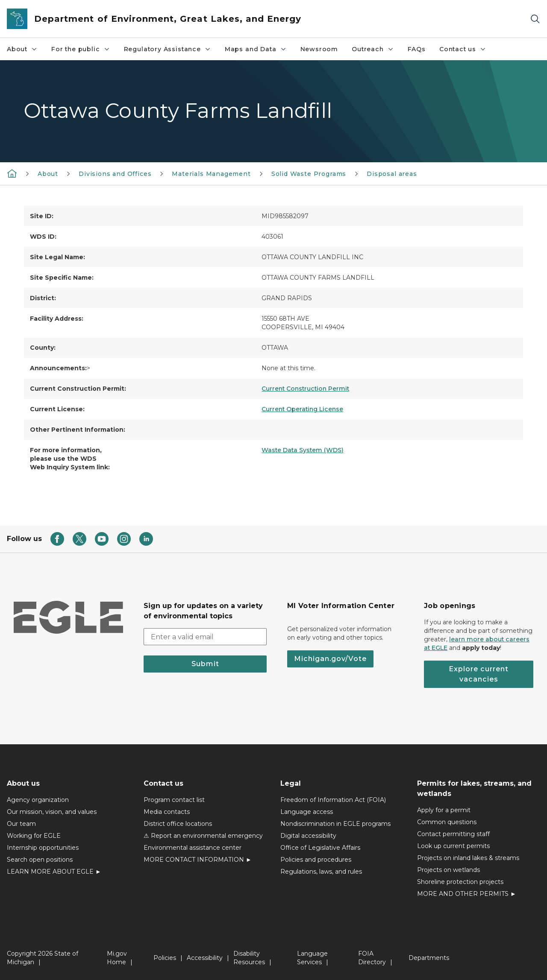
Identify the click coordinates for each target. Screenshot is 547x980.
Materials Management (211, 174)
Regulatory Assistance (168, 49)
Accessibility (205, 958)
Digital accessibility (308, 836)
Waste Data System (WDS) (303, 450)
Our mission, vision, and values (52, 812)
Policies (165, 958)
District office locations (178, 824)
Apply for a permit (444, 810)
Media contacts (167, 812)
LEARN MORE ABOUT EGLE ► (54, 872)
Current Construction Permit (305, 389)
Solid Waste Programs (309, 174)
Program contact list (174, 800)
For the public (81, 49)
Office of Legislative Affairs (320, 848)
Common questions (447, 822)
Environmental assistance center (193, 848)
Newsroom (319, 49)
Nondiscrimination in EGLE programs (335, 824)
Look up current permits (453, 846)
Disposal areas (392, 174)
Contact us (463, 49)
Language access (307, 812)
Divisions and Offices (115, 174)
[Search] (535, 19)
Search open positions (40, 860)
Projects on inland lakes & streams (468, 858)
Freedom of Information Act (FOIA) (333, 800)
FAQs (417, 49)
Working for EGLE (34, 836)
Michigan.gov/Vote (330, 659)
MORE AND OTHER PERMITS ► (467, 894)
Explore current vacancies (479, 674)
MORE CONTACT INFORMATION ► (198, 860)
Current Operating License (302, 409)
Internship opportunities (43, 848)
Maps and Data (256, 49)
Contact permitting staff (453, 834)
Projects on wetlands (448, 870)
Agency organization (38, 800)
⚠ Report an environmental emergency (203, 836)
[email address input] (205, 637)
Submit (205, 664)
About (22, 49)
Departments (429, 958)
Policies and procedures (316, 860)
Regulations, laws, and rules (321, 872)
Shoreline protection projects (460, 882)
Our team (21, 824)
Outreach (373, 49)
